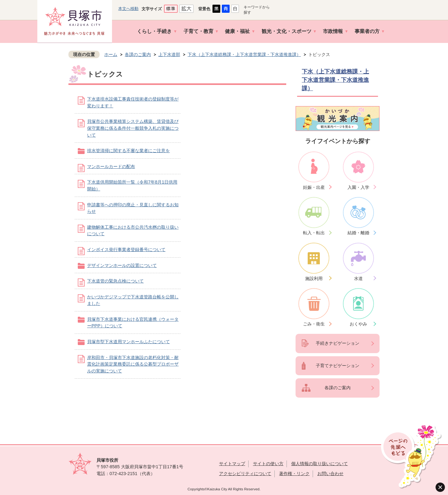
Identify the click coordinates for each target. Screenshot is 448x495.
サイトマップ (232, 464)
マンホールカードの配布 (111, 166)
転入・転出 (314, 233)
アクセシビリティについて (245, 474)
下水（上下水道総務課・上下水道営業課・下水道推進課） (244, 54)
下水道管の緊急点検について (115, 281)
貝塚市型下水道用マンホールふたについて (128, 342)
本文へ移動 (128, 9)
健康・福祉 (237, 31)
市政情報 (333, 31)
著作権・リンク (294, 474)
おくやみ (358, 324)
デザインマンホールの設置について (122, 265)
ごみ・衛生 (314, 324)
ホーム (111, 54)
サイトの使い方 (268, 464)
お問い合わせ (330, 474)
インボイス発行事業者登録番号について (126, 250)
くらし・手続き (154, 31)
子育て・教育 (198, 31)
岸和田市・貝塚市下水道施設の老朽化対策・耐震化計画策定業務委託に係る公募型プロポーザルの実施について (133, 364)
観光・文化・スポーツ (287, 31)
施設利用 (314, 278)
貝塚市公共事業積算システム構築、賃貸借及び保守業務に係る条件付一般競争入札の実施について (133, 128)
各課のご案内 (138, 54)
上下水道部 (169, 54)
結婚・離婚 (358, 233)
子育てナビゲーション (338, 366)
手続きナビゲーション (338, 343)
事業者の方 (367, 31)
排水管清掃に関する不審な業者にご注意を (128, 151)
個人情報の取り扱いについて (320, 464)
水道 (358, 278)
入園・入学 (358, 187)
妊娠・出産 (314, 187)
